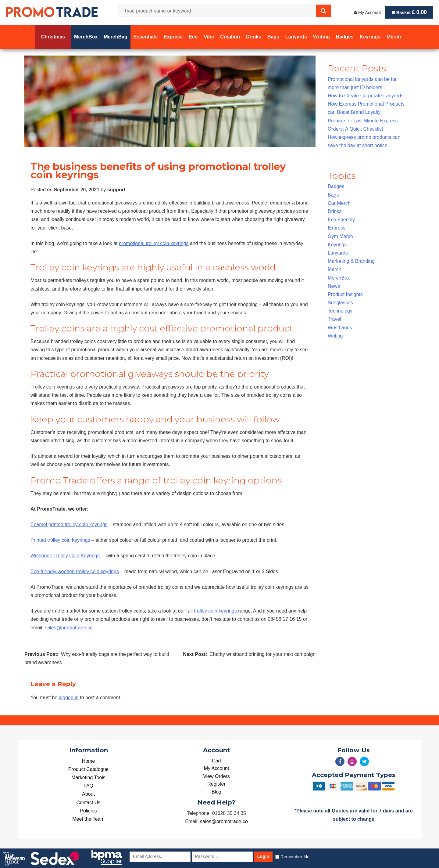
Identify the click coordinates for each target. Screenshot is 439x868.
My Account (367, 13)
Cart (216, 761)
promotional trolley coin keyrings (154, 243)
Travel (334, 319)
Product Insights (345, 294)
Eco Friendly (341, 220)
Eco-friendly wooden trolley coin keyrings (75, 571)
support (116, 190)
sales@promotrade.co (69, 628)
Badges (336, 186)
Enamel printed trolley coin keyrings (69, 524)
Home (89, 761)
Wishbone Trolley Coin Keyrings (66, 556)
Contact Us (88, 803)
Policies (88, 811)
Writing (335, 336)
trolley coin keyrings (215, 611)
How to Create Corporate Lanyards (366, 96)
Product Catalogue (89, 769)
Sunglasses (340, 303)
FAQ (88, 786)
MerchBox (339, 278)
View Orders (216, 776)
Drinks (335, 211)
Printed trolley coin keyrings (60, 540)
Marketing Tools (88, 778)
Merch (334, 269)
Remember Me (295, 857)
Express (337, 228)
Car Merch (339, 203)
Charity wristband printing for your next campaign (262, 654)
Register (216, 784)
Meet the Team (88, 819)
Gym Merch (340, 236)
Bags (333, 195)
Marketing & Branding (351, 261)
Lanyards (338, 253)
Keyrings (337, 245)
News (334, 286)
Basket (409, 12)
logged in (69, 698)
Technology (340, 311)
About (88, 794)
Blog (216, 792)
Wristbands (340, 328)
